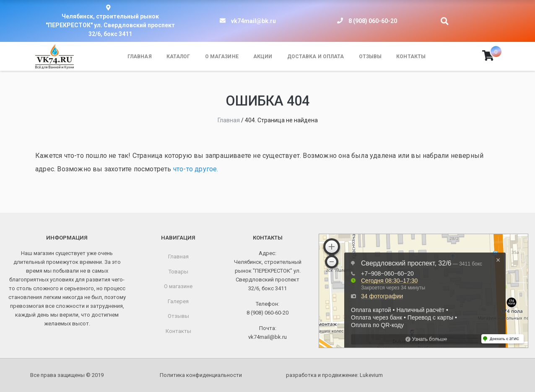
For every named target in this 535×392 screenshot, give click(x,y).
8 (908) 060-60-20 (373, 21)
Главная (140, 57)
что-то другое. (196, 169)
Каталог (178, 57)
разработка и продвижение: (334, 375)
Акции (263, 57)
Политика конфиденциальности (201, 375)
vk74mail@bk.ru (253, 21)
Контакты (411, 57)
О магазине (222, 57)
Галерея (178, 301)
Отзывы (370, 57)
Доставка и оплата (316, 57)
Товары (178, 272)
